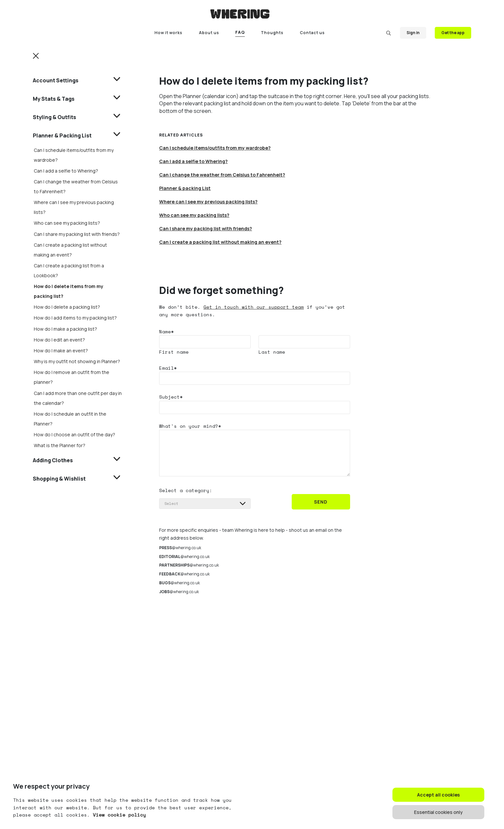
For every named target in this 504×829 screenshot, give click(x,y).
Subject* (171, 397)
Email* (168, 368)
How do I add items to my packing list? (75, 318)
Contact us (312, 33)
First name (174, 352)
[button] (36, 55)
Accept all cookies (438, 795)
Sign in (413, 33)
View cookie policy (118, 815)
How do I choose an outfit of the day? (74, 435)
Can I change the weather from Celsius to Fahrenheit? (222, 175)
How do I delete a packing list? (67, 307)
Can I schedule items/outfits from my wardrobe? (215, 148)
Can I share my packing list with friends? (77, 234)
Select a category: (186, 490)
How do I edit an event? (59, 340)
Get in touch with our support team (254, 307)
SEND (321, 502)
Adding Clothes (53, 460)
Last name (272, 352)
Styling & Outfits (54, 117)
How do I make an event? (61, 351)
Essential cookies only (438, 812)
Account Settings (56, 80)
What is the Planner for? (60, 445)
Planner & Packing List (62, 135)
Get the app (453, 33)
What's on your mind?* (190, 426)
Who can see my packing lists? (67, 223)
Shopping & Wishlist (59, 479)
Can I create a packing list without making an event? (220, 242)
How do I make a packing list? (65, 329)
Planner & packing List (185, 188)
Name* (167, 332)
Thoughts (272, 33)
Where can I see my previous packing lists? (208, 202)
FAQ (240, 32)
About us (209, 33)
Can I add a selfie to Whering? (66, 171)
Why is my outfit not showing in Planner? (77, 361)
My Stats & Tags (54, 99)
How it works (168, 33)
